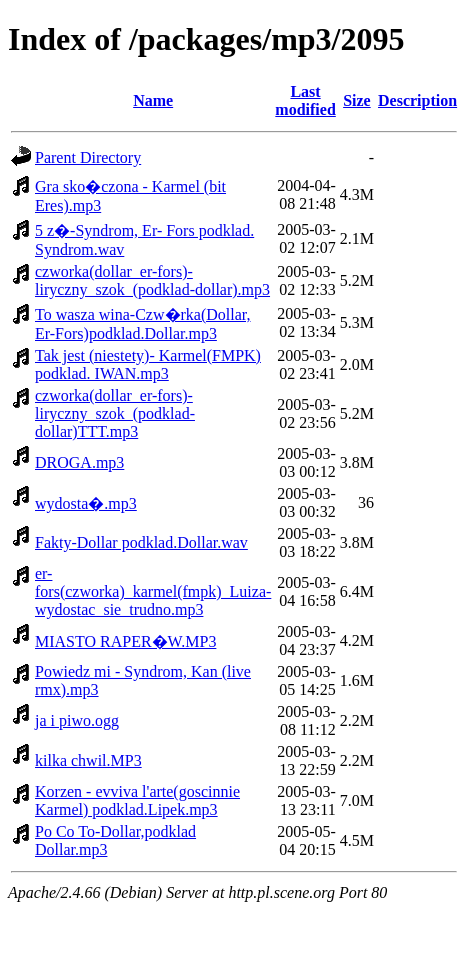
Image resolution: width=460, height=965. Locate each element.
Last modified (305, 100)
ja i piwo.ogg (77, 720)
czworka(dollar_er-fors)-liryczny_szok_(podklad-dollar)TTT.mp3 (115, 413)
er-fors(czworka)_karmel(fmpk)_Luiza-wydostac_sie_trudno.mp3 (153, 591)
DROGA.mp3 (79, 462)
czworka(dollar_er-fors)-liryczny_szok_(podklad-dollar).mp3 (152, 280)
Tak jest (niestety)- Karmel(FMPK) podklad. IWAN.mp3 (148, 364)
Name (153, 100)
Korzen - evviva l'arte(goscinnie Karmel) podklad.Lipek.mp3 (137, 800)
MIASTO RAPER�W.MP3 (125, 641)
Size (357, 100)
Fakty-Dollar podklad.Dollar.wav (141, 542)
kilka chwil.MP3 (88, 760)
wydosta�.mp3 (86, 503)
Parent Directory (88, 157)
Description (417, 100)
